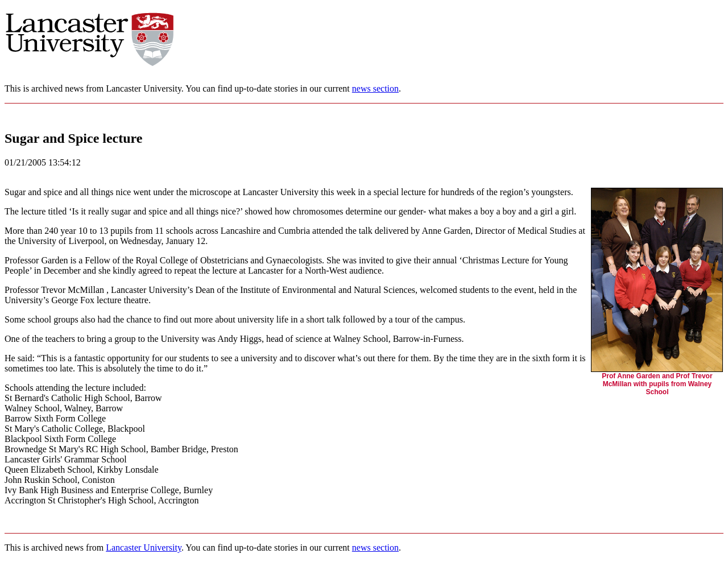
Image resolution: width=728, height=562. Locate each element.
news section (375, 88)
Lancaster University (144, 547)
